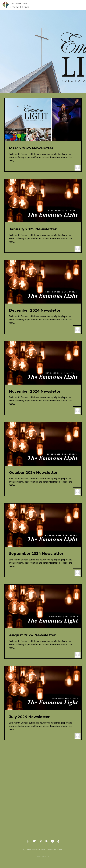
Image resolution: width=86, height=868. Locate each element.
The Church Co (43, 857)
